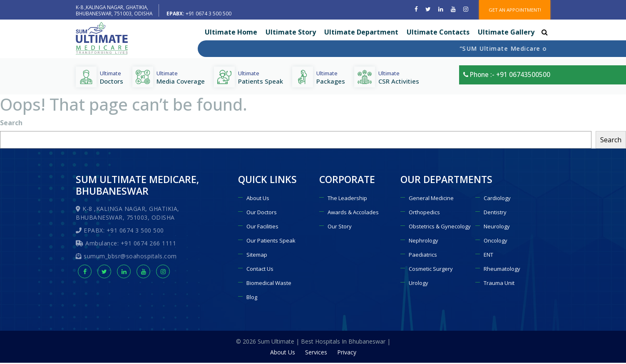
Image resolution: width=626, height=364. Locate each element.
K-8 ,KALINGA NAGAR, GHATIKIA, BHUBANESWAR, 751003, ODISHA (115, 10)
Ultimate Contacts (438, 33)
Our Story (340, 228)
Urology (419, 284)
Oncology (496, 242)
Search (11, 124)
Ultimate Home (231, 33)
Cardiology (497, 199)
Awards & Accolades (353, 213)
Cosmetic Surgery (431, 270)
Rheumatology (502, 270)
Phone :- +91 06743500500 (506, 78)
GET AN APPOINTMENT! (513, 10)
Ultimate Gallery (506, 33)
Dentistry (495, 213)
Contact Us (260, 270)
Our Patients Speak (271, 242)
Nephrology (424, 242)
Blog (252, 298)
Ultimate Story (291, 33)
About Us (258, 199)
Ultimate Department (361, 33)
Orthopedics (424, 213)
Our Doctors (262, 213)
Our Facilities (262, 228)
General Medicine (431, 199)
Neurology (497, 228)
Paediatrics (423, 256)
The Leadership (347, 199)
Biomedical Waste (269, 284)
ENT (488, 256)
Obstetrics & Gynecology (440, 228)
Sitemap (257, 256)
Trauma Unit (499, 284)
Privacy (347, 353)
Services (316, 353)
